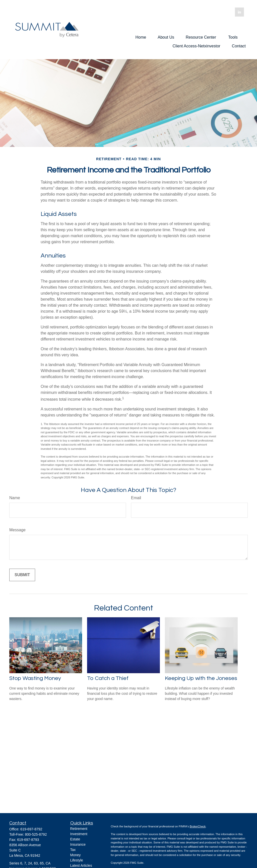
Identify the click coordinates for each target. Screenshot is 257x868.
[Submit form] (22, 575)
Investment (79, 834)
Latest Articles (81, 865)
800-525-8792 (36, 834)
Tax (73, 850)
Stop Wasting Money (35, 678)
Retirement (79, 829)
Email (136, 498)
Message (17, 530)
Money (76, 855)
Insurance (78, 844)
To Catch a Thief (108, 678)
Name (15, 498)
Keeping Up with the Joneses (201, 678)
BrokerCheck (198, 826)
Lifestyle (77, 860)
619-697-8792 (31, 829)
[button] (141, 37)
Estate (75, 839)
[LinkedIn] (239, 12)
